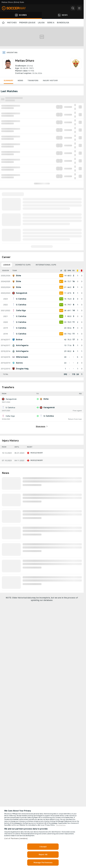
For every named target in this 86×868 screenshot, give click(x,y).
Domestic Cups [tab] (23, 265)
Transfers (33, 80)
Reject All (43, 854)
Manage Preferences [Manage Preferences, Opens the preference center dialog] (43, 862)
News (20, 80)
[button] (73, 8)
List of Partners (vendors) (16, 838)
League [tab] (7, 265)
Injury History (50, 80)
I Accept (43, 847)
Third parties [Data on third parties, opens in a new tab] (61, 825)
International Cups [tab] (46, 265)
